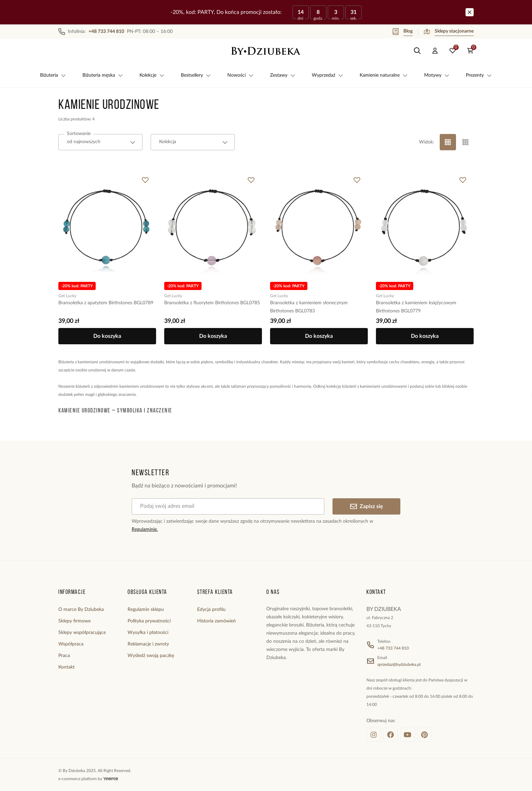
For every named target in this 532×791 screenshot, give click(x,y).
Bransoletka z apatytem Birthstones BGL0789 (106, 303)
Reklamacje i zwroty (148, 644)
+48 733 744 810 (393, 648)
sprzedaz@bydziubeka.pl (399, 664)
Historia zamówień (216, 621)
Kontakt (66, 667)
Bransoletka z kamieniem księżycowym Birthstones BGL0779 (416, 307)
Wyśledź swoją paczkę (151, 656)
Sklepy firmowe (74, 621)
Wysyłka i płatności (148, 633)
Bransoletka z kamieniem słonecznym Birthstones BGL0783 (309, 307)
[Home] (266, 51)
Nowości (241, 75)
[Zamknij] (470, 12)
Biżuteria (53, 75)
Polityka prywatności (149, 621)
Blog (403, 32)
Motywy (437, 75)
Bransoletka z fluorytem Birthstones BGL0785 (212, 303)
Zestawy (283, 75)
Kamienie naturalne (384, 75)
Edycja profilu (211, 610)
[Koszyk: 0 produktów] (470, 51)
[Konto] (435, 51)
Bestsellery (196, 75)
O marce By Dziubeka (81, 610)
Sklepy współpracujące (82, 633)
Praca (64, 656)
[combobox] (100, 142)
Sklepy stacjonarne (449, 32)
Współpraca (71, 644)
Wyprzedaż (328, 75)
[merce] (111, 779)
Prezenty (479, 75)
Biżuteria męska (103, 75)
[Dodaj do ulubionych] (145, 180)
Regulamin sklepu (146, 610)
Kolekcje (152, 75)
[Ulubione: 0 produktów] (453, 51)
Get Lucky (67, 296)
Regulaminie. (145, 529)
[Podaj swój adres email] (228, 506)
